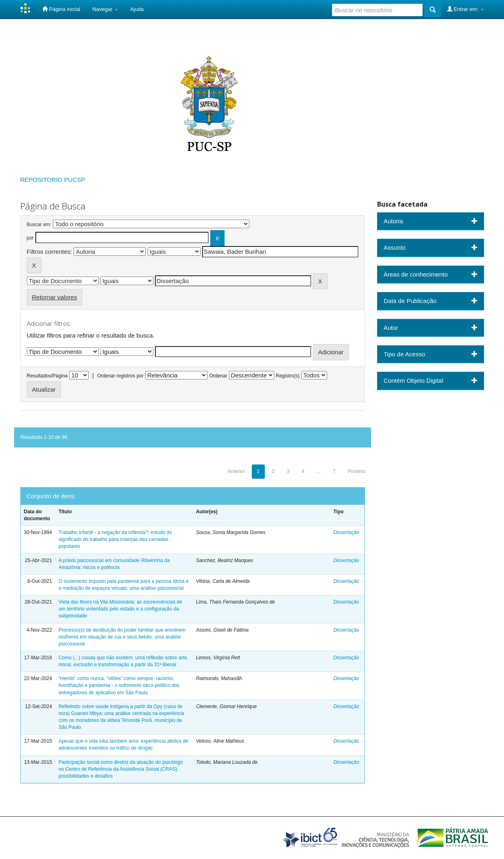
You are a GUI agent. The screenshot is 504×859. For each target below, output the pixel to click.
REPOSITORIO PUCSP (53, 180)
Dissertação (346, 532)
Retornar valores (55, 297)
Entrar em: (466, 9)
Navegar (105, 9)
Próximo (357, 471)
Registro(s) (288, 376)
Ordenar (218, 376)
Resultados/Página (47, 376)
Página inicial (61, 9)
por (30, 238)
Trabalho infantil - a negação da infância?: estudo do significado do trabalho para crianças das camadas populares (115, 539)
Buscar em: (39, 225)
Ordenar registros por (120, 376)
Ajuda (137, 9)
